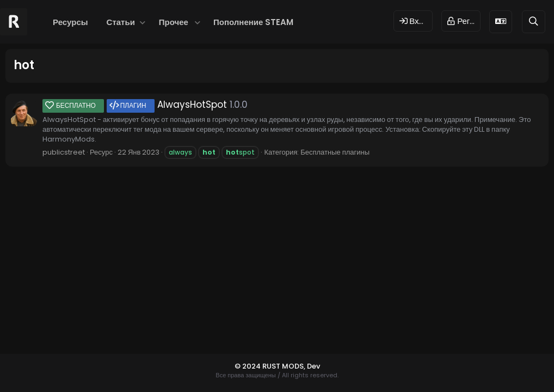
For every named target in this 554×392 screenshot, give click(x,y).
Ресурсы (70, 22)
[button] (143, 22)
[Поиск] (534, 22)
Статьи (121, 22)
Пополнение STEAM (253, 22)
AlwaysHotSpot (135, 105)
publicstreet (64, 152)
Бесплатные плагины (335, 152)
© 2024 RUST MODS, (271, 366)
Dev (313, 366)
